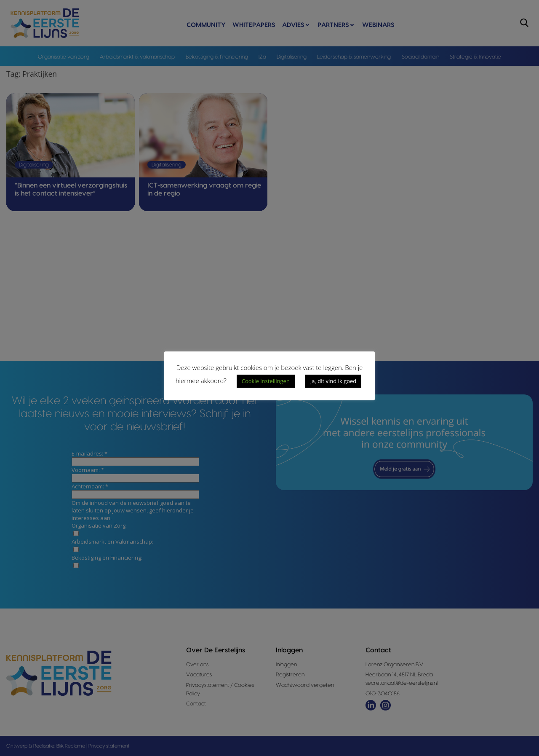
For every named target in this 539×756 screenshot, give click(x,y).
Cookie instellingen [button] (266, 381)
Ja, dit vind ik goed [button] (333, 381)
